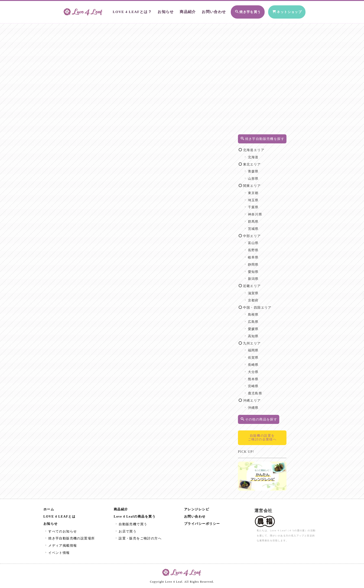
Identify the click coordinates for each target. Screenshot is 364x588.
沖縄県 (258, 413)
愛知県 (258, 277)
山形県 (258, 183)
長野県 (258, 255)
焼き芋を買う (240, 11)
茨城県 (258, 234)
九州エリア (256, 348)
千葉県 (258, 212)
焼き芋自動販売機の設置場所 (70, 539)
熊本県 (258, 384)
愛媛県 (258, 334)
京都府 (258, 305)
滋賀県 (258, 298)
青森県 (258, 176)
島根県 (258, 319)
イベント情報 (57, 554)
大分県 (258, 377)
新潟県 (258, 284)
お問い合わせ (205, 11)
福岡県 (258, 355)
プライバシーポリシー (202, 525)
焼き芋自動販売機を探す (266, 141)
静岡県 (258, 269)
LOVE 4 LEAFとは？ (128, 11)
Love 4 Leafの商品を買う (135, 517)
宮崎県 (258, 391)
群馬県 (258, 226)
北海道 (258, 162)
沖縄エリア (256, 405)
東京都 (258, 198)
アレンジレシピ (197, 510)
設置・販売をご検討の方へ (138, 539)
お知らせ (159, 11)
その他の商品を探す (266, 424)
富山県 (258, 248)
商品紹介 (181, 11)
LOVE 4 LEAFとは (60, 517)
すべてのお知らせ (61, 532)
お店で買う (125, 532)
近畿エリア (256, 291)
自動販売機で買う (131, 525)
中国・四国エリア (262, 312)
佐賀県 (258, 362)
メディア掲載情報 (61, 547)
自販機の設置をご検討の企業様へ (265, 443)
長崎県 (258, 370)
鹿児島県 (260, 398)
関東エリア (256, 191)
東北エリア (256, 169)
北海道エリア (258, 155)
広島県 (258, 327)
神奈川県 (260, 219)
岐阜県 (258, 262)
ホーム (49, 510)
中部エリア (256, 241)
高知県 (258, 341)
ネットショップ (283, 11)
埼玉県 (258, 205)
